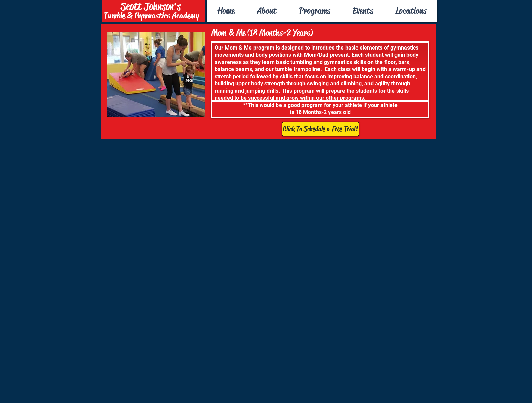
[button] (315, 11)
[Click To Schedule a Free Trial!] (320, 129)
